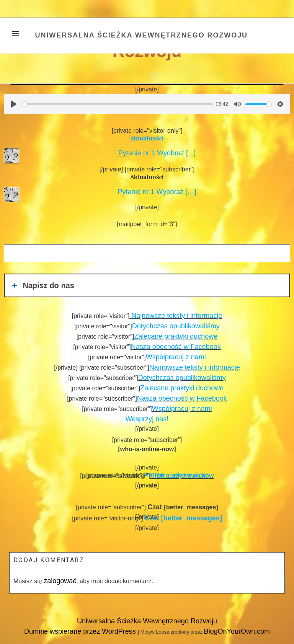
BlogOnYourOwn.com (237, 631)
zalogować (60, 581)
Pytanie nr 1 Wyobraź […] (155, 192)
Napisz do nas (42, 285)
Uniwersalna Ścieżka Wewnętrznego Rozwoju (141, 35)
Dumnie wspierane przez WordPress (81, 631)
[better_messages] (183, 518)
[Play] (14, 104)
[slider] (117, 104)
